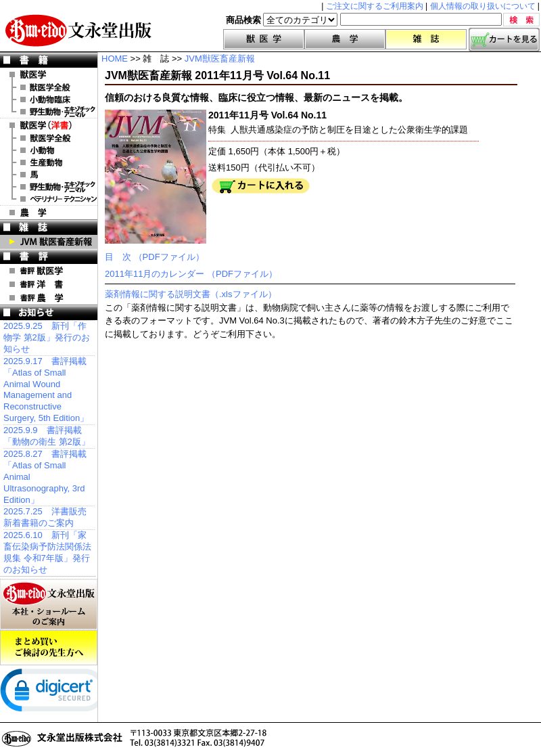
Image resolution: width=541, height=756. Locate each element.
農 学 (49, 213)
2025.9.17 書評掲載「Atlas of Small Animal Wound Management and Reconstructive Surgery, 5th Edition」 (46, 390)
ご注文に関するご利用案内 (375, 6)
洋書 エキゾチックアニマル (49, 187)
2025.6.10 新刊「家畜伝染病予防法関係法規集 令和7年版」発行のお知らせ (47, 552)
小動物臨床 (49, 99)
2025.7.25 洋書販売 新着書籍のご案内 (45, 517)
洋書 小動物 (49, 150)
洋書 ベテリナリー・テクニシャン (49, 199)
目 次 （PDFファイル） (155, 257)
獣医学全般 (49, 87)
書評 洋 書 (49, 284)
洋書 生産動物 (49, 162)
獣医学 (264, 39)
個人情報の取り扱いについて (483, 6)
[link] (54, 693)
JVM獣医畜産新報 (220, 59)
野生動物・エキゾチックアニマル (49, 112)
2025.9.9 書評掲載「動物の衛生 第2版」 (47, 436)
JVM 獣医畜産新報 (49, 242)
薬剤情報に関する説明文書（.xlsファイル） (191, 294)
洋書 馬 (49, 175)
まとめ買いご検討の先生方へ (49, 648)
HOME (115, 59)
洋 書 (49, 125)
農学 (345, 39)
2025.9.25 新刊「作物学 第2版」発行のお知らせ (47, 337)
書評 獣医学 (49, 271)
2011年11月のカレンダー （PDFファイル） (191, 274)
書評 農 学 (49, 298)
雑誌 (426, 39)
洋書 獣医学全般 (49, 138)
